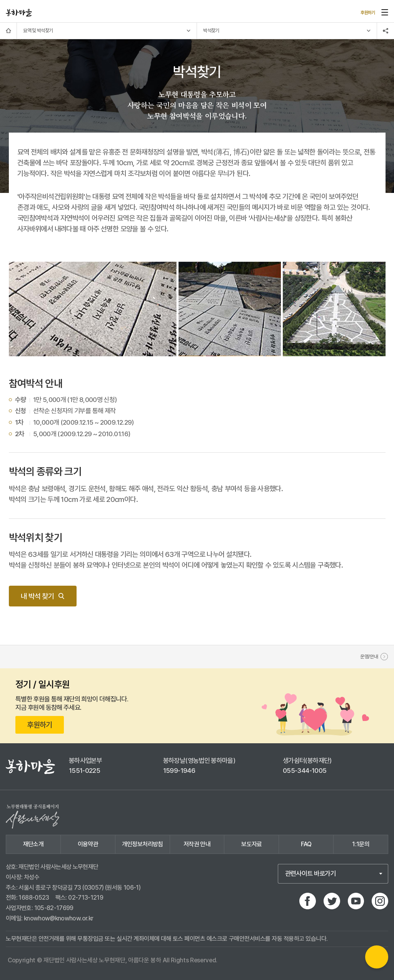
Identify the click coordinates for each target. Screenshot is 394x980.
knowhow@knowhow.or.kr (59, 918)
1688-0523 (34, 898)
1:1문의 (361, 844)
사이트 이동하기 (40, 11)
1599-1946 (179, 771)
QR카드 (377, 957)
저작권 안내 (197, 844)
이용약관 (88, 844)
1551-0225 (84, 771)
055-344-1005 (305, 771)
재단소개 (33, 844)
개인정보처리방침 (143, 844)
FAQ (306, 844)
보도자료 (251, 844)
